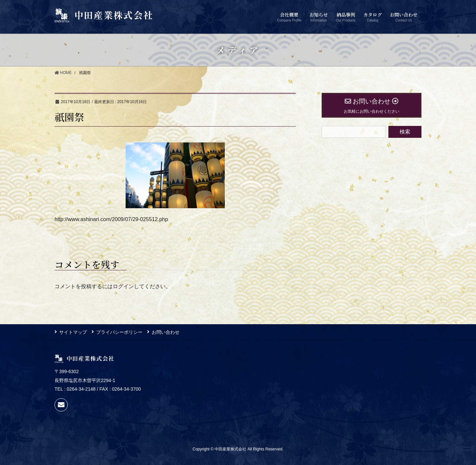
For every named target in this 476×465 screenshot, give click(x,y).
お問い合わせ (166, 332)
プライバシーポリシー (120, 332)
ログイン (123, 286)
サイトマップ (73, 332)
